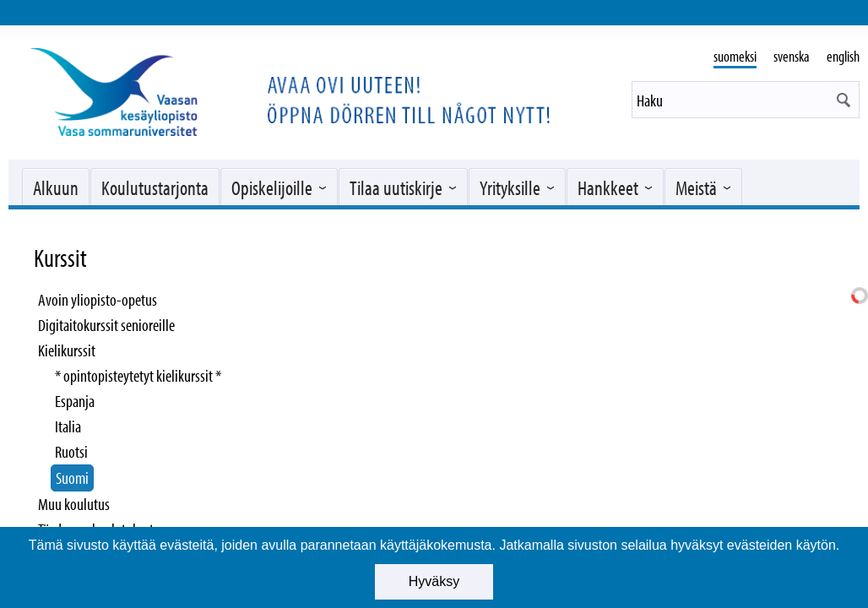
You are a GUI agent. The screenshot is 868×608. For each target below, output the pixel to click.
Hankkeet (608, 187)
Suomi (72, 478)
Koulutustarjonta (155, 187)
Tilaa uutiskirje (396, 187)
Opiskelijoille (272, 187)
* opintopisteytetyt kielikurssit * (138, 375)
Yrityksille (510, 187)
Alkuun (56, 187)
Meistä (696, 187)
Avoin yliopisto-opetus (98, 299)
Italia (68, 426)
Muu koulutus (74, 504)
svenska (792, 56)
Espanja (75, 401)
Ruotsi (71, 451)
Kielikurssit (67, 350)
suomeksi (735, 56)
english (843, 56)
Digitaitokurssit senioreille (106, 325)
